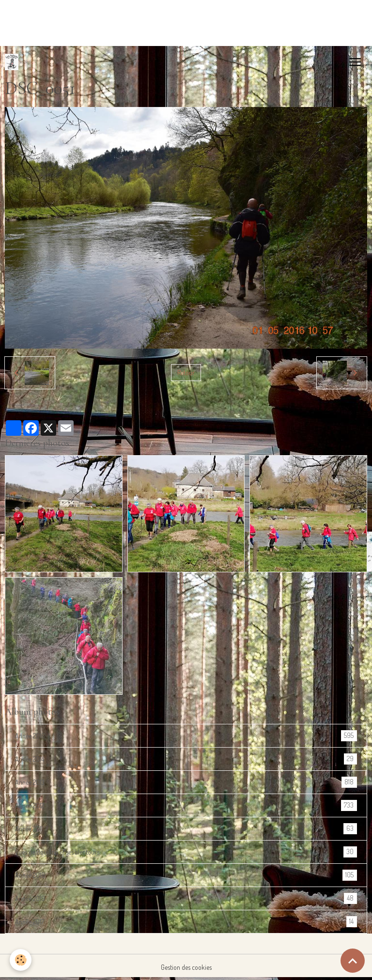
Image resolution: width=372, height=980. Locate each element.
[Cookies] (21, 960)
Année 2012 (186, 805)
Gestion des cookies (186, 967)
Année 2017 (186, 922)
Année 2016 (186, 736)
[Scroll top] (353, 961)
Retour (186, 373)
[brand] (14, 62)
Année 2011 (186, 829)
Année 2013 (186, 782)
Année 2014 (186, 759)
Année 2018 (186, 875)
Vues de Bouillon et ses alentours (186, 852)
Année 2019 (186, 898)
